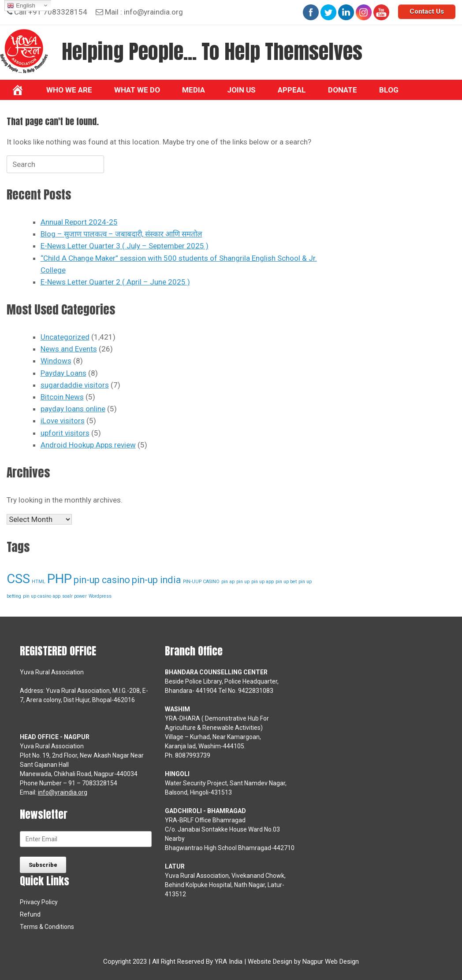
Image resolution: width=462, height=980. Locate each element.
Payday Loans (63, 373)
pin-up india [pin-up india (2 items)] (156, 580)
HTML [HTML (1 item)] (39, 582)
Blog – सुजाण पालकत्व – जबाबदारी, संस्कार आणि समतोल (121, 234)
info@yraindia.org (153, 12)
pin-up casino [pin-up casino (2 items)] (102, 580)
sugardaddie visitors (75, 385)
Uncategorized (65, 337)
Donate (343, 90)
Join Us (241, 90)
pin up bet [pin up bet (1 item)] (286, 582)
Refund (30, 914)
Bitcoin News (62, 397)
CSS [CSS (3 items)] (18, 579)
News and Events (69, 349)
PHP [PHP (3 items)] (60, 579)
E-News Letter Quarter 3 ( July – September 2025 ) (125, 246)
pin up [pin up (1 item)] (243, 582)
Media (194, 90)
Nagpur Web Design (331, 962)
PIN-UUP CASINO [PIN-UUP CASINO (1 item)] (201, 582)
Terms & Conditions (47, 927)
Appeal (292, 90)
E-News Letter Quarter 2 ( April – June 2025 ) (115, 282)
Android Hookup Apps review (88, 445)
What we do (137, 90)
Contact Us (427, 11)
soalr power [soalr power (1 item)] (75, 596)
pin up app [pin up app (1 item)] (263, 582)
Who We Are (69, 90)
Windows (56, 361)
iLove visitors (63, 421)
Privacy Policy (39, 902)
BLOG (389, 90)
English (21, 6)
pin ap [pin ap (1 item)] (228, 582)
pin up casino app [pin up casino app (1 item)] (42, 596)
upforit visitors (65, 433)
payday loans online (73, 409)
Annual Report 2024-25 (79, 222)
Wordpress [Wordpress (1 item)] (100, 596)
